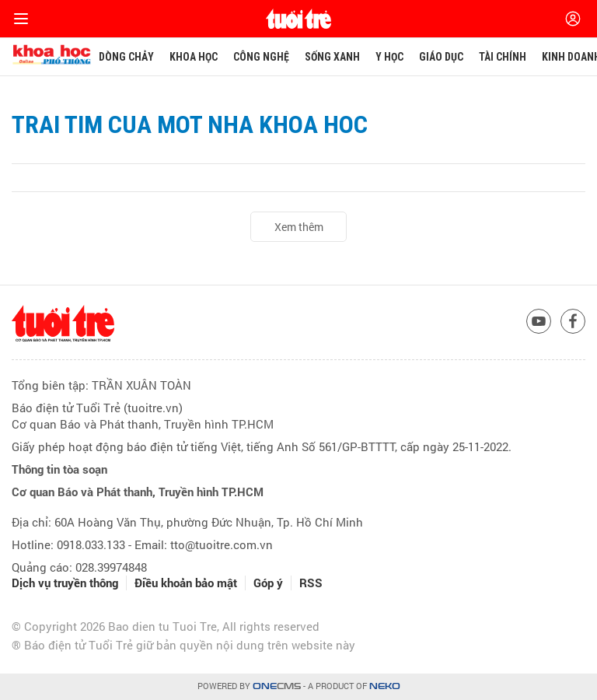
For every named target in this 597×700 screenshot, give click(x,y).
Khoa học (194, 57)
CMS (277, 686)
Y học (389, 57)
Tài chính (503, 57)
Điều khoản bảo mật (186, 583)
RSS (311, 583)
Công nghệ (261, 57)
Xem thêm (299, 227)
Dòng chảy (126, 57)
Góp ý (268, 583)
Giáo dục (441, 57)
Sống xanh (332, 57)
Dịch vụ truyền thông (65, 583)
